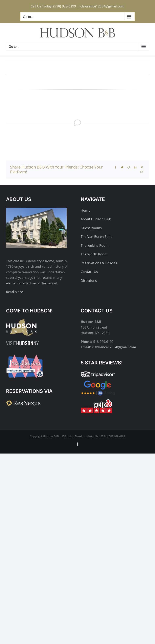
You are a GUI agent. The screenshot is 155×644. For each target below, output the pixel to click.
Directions (89, 281)
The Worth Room (94, 254)
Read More (15, 292)
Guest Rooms (91, 228)
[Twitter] (122, 167)
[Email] (142, 172)
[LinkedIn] (135, 167)
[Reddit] (129, 167)
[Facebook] (116, 167)
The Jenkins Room (95, 246)
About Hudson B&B (96, 219)
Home (85, 210)
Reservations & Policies (99, 263)
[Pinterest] (142, 167)
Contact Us (89, 272)
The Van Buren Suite (97, 237)
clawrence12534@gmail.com (102, 6)
